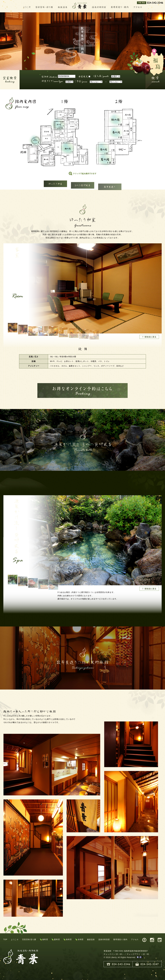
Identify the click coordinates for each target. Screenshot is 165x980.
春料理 (45, 939)
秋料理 (69, 939)
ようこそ (15, 939)
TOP (5, 939)
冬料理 (81, 939)
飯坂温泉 (91, 939)
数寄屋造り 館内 (120, 939)
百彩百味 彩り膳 (29, 939)
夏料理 (57, 939)
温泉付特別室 (104, 939)
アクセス (135, 939)
